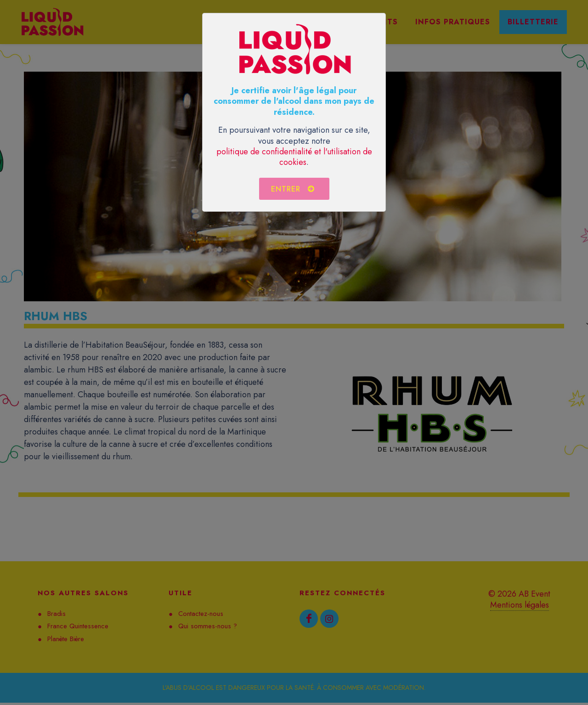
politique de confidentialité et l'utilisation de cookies (294, 157)
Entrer (293, 189)
